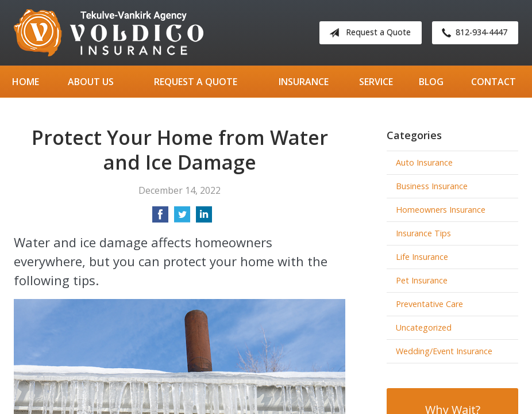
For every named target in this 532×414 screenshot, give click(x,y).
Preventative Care (429, 304)
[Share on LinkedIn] (204, 218)
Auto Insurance (424, 162)
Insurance (304, 82)
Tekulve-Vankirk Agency (109, 33)
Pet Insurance (422, 280)
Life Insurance (422, 257)
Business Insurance (432, 186)
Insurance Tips (423, 233)
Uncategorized (424, 327)
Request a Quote (368, 33)
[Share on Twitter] (182, 218)
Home (26, 82)
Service (376, 82)
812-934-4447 (472, 33)
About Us (91, 82)
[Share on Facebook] (160, 218)
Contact (494, 82)
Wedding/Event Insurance (444, 351)
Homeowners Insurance (441, 210)
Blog (431, 82)
